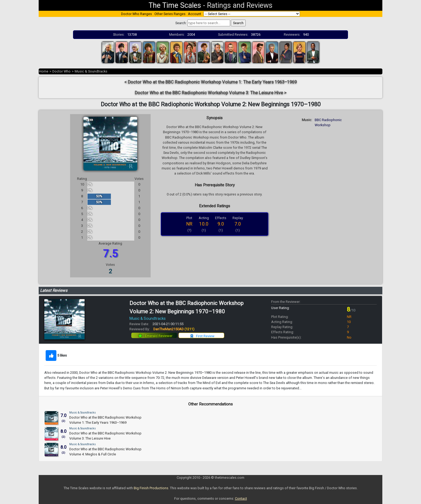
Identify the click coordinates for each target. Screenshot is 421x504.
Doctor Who (61, 71)
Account (195, 14)
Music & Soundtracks (91, 71)
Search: (181, 23)
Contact (241, 498)
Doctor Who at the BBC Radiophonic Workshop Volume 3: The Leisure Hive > (211, 93)
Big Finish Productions (151, 488)
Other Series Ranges (170, 14)
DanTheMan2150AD (174, 329)
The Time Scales (175, 5)
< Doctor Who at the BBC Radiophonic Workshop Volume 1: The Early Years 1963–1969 (210, 82)
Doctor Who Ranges (137, 14)
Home (44, 71)
